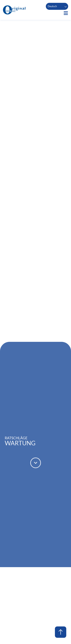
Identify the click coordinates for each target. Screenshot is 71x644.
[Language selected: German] (57, 6)
